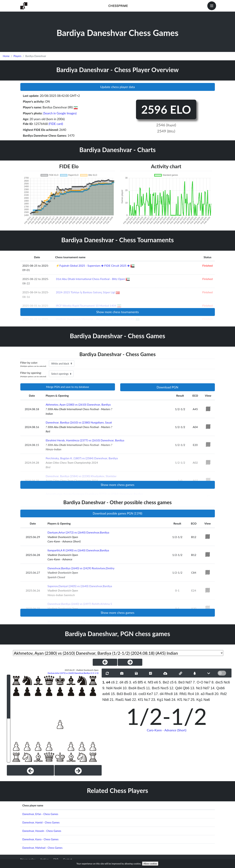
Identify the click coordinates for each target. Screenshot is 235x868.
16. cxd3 (139, 694)
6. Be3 (180, 682)
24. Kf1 (177, 700)
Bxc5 (141, 688)
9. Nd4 (108, 688)
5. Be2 (164, 682)
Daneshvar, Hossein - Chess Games (42, 831)
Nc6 (227, 682)
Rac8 (210, 694)
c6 (113, 682)
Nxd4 (118, 688)
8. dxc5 (217, 682)
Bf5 (140, 682)
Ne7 (207, 682)
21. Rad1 (117, 700)
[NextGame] (130, 662)
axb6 (106, 694)
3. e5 (133, 682)
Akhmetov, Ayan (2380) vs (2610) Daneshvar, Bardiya (78, 404)
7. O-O (198, 682)
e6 (156, 682)
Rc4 (191, 694)
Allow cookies (150, 864)
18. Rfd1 (180, 694)
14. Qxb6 (218, 688)
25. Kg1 (197, 700)
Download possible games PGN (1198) (117, 513)
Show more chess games (117, 485)
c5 (172, 682)
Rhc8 (169, 694)
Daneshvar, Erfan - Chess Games (40, 814)
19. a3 (200, 694)
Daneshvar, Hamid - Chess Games (41, 822)
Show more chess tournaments (117, 312)
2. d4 (120, 682)
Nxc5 (165, 688)
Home (6, 56)
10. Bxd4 (130, 688)
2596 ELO (166, 109)
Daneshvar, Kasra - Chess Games (40, 839)
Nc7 (147, 700)
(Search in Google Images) (60, 113)
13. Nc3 (196, 688)
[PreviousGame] (105, 662)
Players (17, 56)
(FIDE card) (56, 124)
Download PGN (168, 387)
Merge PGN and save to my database (68, 387)
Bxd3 (128, 694)
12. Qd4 (176, 688)
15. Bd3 (117, 694)
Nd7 (189, 682)
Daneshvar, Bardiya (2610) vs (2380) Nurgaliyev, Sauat (79, 422)
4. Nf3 (149, 682)
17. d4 (159, 694)
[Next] (78, 770)
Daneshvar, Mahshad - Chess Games (42, 848)
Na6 (128, 700)
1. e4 (106, 682)
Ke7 (150, 694)
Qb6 (186, 688)
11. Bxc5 (153, 688)
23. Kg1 (157, 700)
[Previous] (30, 770)
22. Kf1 (138, 700)
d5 (126, 682)
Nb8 (106, 700)
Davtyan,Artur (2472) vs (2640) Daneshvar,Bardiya (78, 532)
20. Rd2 (221, 694)
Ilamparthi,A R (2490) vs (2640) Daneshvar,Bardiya (78, 550)
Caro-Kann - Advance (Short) (167, 730)
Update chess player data (118, 87)
